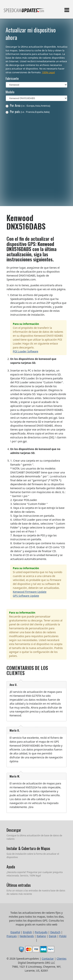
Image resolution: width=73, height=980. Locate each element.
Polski (63, 936)
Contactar (48, 959)
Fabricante (12, 78)
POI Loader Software (26, 351)
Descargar (14, 830)
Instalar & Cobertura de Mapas (28, 848)
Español (15, 932)
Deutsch (55, 932)
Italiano (41, 936)
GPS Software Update (26, 596)
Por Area (28, 105)
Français (12, 936)
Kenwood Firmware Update (30, 592)
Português (41, 932)
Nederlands (27, 936)
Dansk (53, 936)
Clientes (61, 959)
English (28, 932)
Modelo (10, 92)
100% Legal (48, 72)
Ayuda (11, 867)
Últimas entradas (19, 885)
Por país (28, 112)
